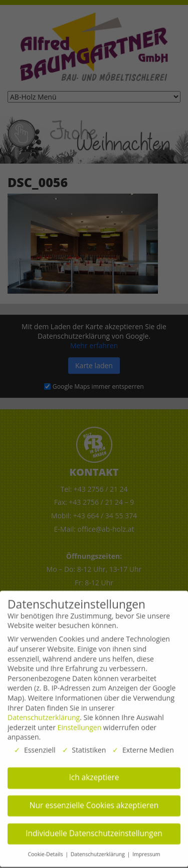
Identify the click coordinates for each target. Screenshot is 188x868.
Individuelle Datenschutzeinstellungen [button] (94, 829)
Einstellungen (80, 723)
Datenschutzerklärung (44, 713)
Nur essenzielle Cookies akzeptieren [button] (94, 801)
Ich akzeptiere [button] (94, 773)
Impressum (146, 850)
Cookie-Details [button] (46, 850)
